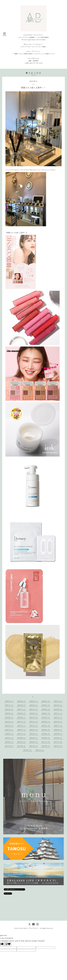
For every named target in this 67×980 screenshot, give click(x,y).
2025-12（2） (58, 701)
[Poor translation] (8, 944)
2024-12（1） (22, 709)
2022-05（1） (46, 722)
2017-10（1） (10, 746)
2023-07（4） (34, 717)
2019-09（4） (46, 734)
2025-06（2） (34, 705)
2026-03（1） (34, 701)
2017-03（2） (58, 746)
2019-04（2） (46, 738)
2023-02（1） (58, 717)
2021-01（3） (46, 726)
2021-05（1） (10, 726)
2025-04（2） (58, 705)
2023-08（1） (22, 717)
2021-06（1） (58, 722)
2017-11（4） (58, 742)
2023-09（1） (10, 717)
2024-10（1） (34, 709)
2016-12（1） (40, 750)
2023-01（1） (10, 722)
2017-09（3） (22, 746)
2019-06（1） (22, 738)
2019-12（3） (22, 734)
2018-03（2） (34, 742)
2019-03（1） (58, 738)
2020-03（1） (58, 730)
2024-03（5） (22, 713)
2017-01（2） (28, 750)
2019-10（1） (34, 734)
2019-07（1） (10, 738)
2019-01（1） (10, 742)
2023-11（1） (58, 713)
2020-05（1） (34, 730)
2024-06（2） (46, 709)
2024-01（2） (46, 713)
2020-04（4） (46, 730)
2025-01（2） (10, 709)
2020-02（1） (10, 734)
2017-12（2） (46, 742)
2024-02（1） (34, 713)
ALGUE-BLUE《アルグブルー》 (29, 928)
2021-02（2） (34, 726)
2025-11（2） (10, 705)
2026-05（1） (10, 701)
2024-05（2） (58, 709)
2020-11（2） (58, 726)
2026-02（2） (46, 701)
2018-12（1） (22, 742)
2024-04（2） (10, 713)
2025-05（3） (46, 705)
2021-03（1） (22, 726)
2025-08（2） (22, 705)
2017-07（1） (34, 746)
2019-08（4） (58, 734)
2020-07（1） (22, 730)
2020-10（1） (10, 730)
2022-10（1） (34, 722)
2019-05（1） (34, 738)
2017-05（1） (46, 746)
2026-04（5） (22, 701)
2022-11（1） (22, 722)
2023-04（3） (46, 717)
